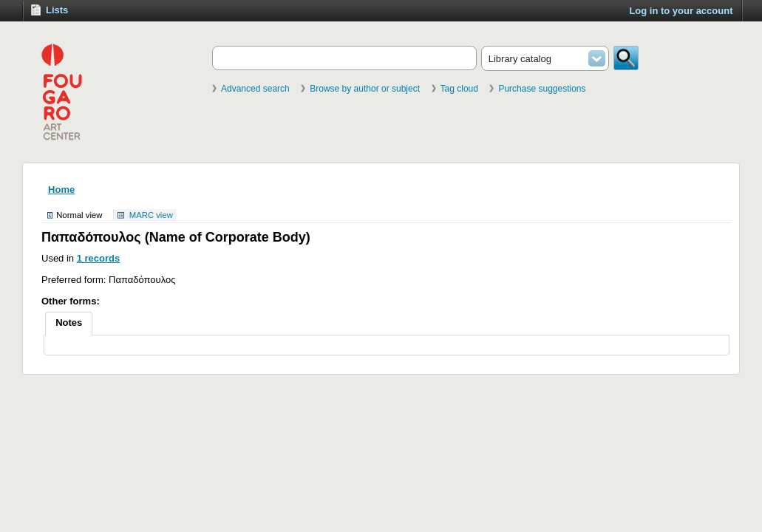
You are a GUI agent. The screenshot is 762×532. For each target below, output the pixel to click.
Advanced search (255, 89)
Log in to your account (681, 11)
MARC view (151, 215)
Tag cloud (459, 89)
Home (61, 190)
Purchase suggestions (542, 89)
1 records (99, 258)
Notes (69, 323)
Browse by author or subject (365, 89)
